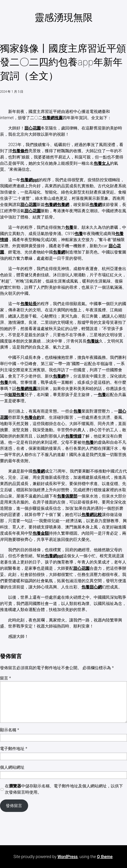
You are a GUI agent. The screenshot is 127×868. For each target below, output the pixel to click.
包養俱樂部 (67, 496)
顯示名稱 (10, 730)
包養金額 (41, 533)
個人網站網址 (12, 767)
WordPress (67, 857)
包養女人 (102, 163)
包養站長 (29, 304)
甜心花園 (33, 128)
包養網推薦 (52, 118)
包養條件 (20, 151)
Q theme (105, 857)
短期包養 (16, 395)
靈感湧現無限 (64, 17)
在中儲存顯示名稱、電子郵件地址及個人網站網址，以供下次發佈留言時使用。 (64, 789)
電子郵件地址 (14, 749)
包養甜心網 (92, 587)
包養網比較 (92, 515)
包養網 (51, 205)
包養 (69, 227)
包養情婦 (73, 436)
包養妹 (93, 341)
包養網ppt (29, 180)
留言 (5, 678)
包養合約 (33, 417)
